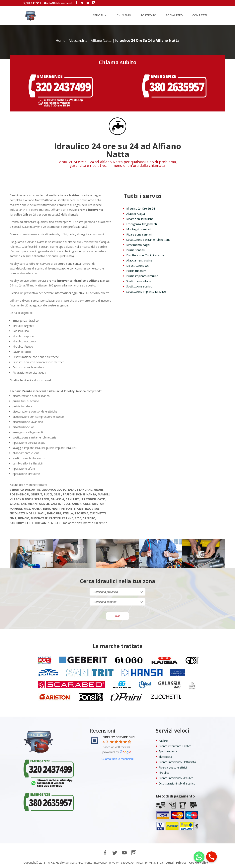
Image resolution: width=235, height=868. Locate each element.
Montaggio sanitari (138, 229)
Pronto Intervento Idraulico (176, 778)
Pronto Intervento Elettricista (177, 762)
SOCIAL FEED (174, 16)
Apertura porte (168, 751)
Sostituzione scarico (139, 286)
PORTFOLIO (148, 16)
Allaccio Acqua (136, 214)
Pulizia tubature (136, 271)
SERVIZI (98, 16)
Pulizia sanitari (135, 250)
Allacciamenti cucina (139, 260)
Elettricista (165, 757)
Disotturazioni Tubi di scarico (145, 255)
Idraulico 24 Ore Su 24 (141, 208)
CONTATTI (200, 16)
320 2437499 (34, 3)
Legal (170, 863)
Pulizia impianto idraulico (142, 276)
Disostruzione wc (137, 266)
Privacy (181, 863)
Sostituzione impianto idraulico (146, 292)
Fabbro (163, 741)
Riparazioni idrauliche (140, 219)
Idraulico (164, 773)
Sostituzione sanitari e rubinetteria (148, 240)
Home (60, 40)
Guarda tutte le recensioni (117, 759)
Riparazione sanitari (139, 234)
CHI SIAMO (124, 16)
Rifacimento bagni (138, 245)
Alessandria (78, 40)
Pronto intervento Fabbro (175, 746)
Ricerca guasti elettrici (173, 767)
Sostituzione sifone (139, 281)
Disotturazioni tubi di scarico (177, 783)
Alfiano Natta (101, 40)
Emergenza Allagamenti (142, 224)
